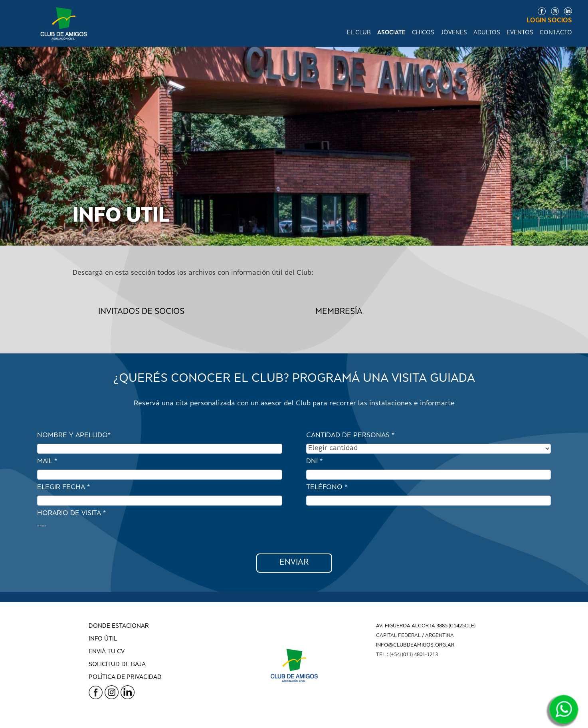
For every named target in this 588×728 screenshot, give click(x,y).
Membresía (339, 312)
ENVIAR (294, 563)
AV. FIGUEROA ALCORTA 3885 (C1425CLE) (426, 626)
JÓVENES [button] (454, 33)
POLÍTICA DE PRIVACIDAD (125, 677)
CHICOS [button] (423, 33)
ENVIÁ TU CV (107, 652)
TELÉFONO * (327, 488)
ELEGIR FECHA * (63, 488)
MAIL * (47, 462)
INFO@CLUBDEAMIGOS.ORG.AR (415, 645)
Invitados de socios (141, 312)
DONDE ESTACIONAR (119, 626)
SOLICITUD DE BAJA (117, 665)
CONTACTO (556, 33)
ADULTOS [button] (487, 33)
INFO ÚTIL (103, 639)
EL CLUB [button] (359, 33)
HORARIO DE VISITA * (71, 514)
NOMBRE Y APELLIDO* (74, 436)
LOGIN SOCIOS (549, 21)
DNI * (314, 462)
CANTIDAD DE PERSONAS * (350, 436)
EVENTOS (520, 33)
